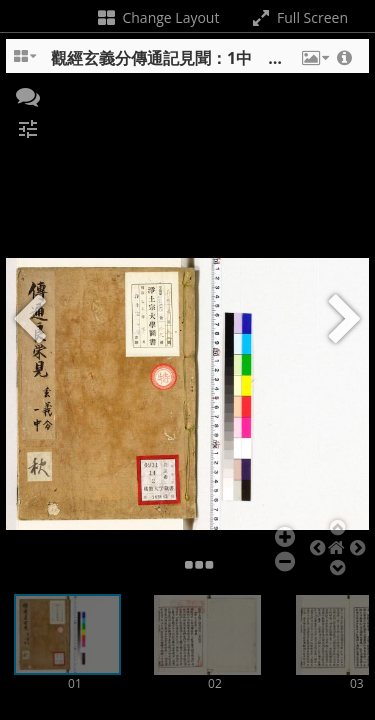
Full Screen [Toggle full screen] (298, 17)
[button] (314, 63)
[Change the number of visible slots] (26, 63)
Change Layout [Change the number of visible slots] (157, 17)
